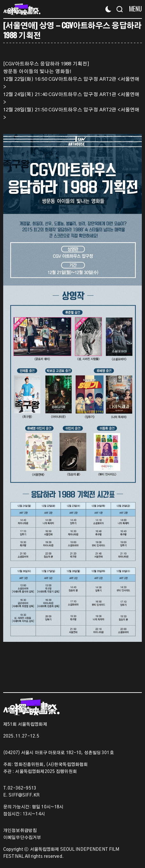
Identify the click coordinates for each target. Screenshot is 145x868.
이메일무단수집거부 (22, 838)
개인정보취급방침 (20, 831)
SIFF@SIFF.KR (24, 795)
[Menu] (133, 9)
